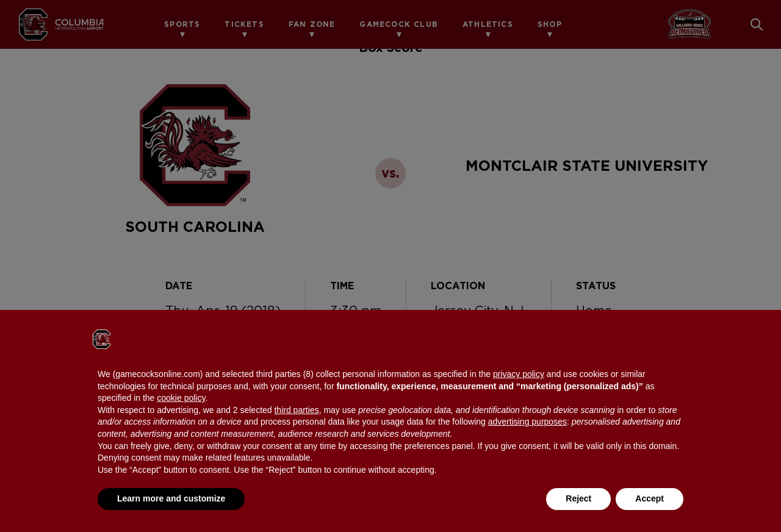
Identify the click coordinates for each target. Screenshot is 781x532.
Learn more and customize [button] (171, 498)
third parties (296, 410)
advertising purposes (527, 422)
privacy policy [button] (519, 374)
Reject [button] (578, 498)
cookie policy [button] (181, 398)
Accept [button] (650, 498)
